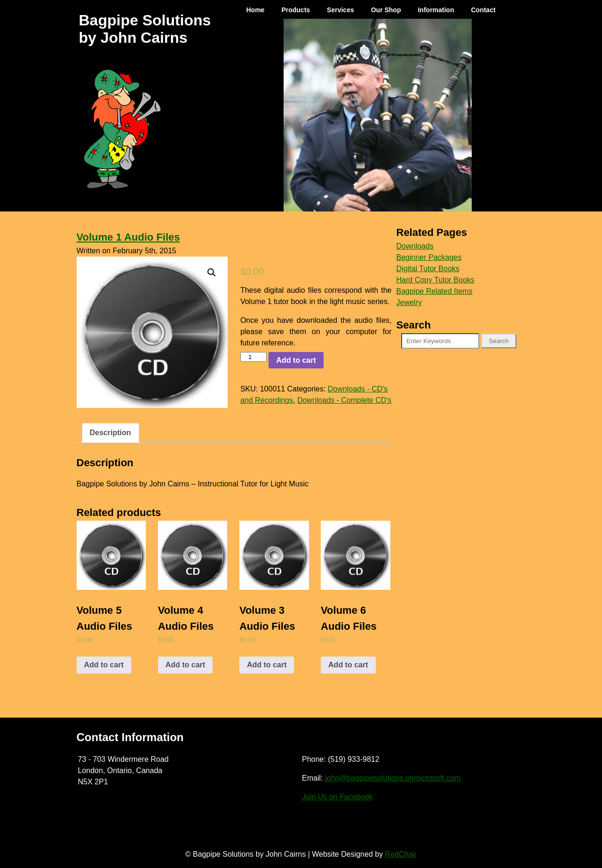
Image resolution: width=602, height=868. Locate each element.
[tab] (111, 433)
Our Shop (386, 10)
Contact (483, 10)
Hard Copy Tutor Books (436, 280)
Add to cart (296, 360)
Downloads (415, 246)
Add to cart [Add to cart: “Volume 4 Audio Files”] (185, 665)
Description (111, 433)
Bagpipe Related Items (435, 291)
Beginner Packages (429, 257)
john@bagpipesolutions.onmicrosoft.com (393, 778)
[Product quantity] (253, 357)
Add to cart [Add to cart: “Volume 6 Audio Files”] (348, 665)
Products (296, 10)
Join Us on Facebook (337, 797)
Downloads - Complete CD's (344, 400)
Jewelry (409, 302)
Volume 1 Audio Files (128, 237)
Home (256, 10)
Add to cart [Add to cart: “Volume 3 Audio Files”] (267, 665)
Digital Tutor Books (428, 269)
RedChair (401, 854)
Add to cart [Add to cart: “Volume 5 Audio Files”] (104, 665)
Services (341, 10)
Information (436, 10)
